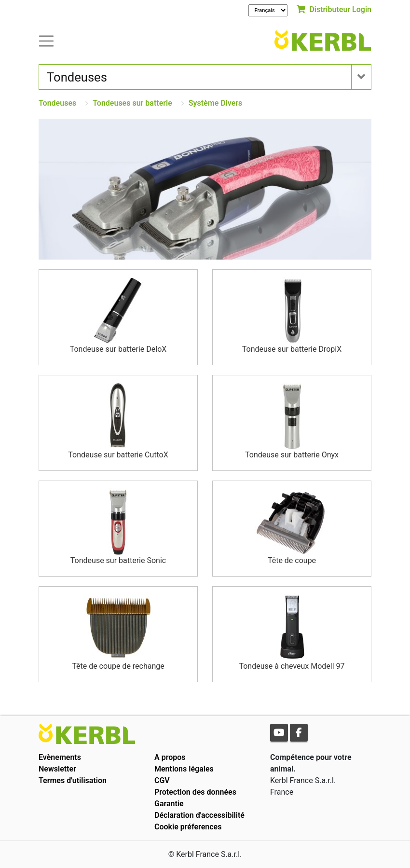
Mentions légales (184, 769)
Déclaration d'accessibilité (199, 815)
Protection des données (195, 792)
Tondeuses (57, 103)
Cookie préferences (188, 827)
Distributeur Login (334, 9)
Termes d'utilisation (73, 780)
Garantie (169, 804)
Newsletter (57, 769)
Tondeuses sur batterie (132, 103)
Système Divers (216, 103)
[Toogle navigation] (46, 40)
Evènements (60, 757)
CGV (162, 780)
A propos (170, 757)
